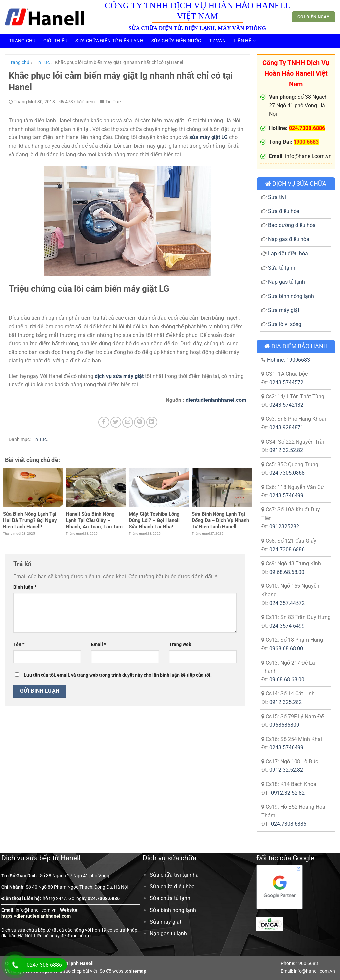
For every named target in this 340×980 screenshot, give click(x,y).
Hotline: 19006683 (289, 360)
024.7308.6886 (287, 549)
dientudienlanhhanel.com (216, 400)
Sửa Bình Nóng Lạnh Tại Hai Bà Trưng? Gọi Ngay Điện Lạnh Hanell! (30, 520)
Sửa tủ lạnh (282, 268)
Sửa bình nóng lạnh (291, 296)
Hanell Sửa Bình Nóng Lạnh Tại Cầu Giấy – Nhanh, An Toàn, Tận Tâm (94, 520)
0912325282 (284, 527)
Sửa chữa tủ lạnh (170, 898)
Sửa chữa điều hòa (172, 887)
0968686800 (284, 725)
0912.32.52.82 (286, 450)
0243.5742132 (286, 405)
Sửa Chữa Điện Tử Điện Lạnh (109, 41)
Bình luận (25, 587)
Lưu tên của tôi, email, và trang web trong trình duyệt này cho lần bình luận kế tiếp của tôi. (118, 675)
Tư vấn (217, 41)
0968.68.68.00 (286, 648)
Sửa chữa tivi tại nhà (174, 875)
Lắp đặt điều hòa (288, 254)
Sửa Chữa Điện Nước (176, 41)
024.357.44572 (287, 603)
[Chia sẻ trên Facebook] (104, 422)
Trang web (180, 644)
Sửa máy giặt (284, 310)
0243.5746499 (286, 496)
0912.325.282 (286, 702)
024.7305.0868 (287, 473)
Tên (19, 644)
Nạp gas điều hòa (289, 239)
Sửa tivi (277, 197)
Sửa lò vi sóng (285, 324)
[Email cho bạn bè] (128, 422)
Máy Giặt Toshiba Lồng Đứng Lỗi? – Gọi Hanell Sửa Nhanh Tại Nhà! (154, 520)
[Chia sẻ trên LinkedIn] (152, 422)
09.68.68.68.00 (287, 572)
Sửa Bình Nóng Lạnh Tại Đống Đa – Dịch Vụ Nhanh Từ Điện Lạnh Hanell (220, 520)
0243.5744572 (286, 382)
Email (98, 644)
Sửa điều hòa (284, 211)
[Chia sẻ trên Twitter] (116, 422)
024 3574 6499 (287, 626)
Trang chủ (22, 41)
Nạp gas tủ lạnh (287, 282)
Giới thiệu (56, 41)
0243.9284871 (286, 428)
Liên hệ (245, 41)
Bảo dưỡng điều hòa (292, 225)
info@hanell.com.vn (36, 910)
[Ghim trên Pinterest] (140, 422)
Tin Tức (42, 62)
